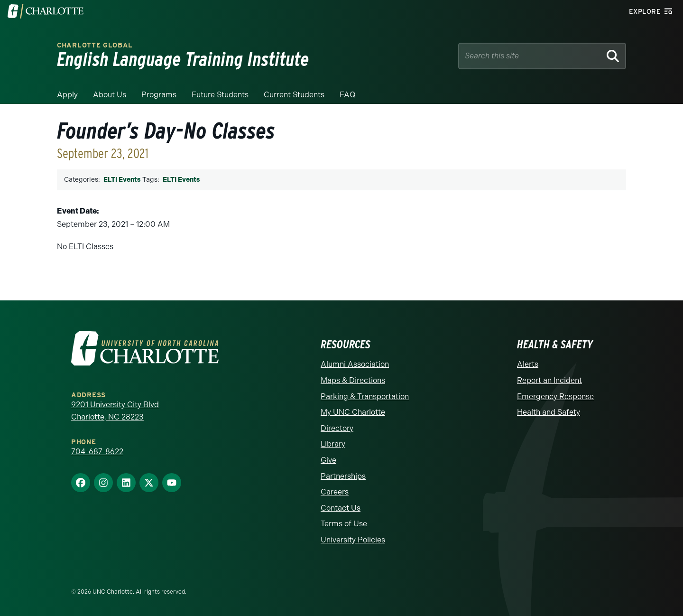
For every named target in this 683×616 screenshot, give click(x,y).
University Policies (353, 540)
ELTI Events (122, 180)
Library (333, 444)
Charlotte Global (95, 45)
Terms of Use (344, 524)
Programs (159, 95)
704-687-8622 (97, 452)
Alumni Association (355, 364)
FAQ (348, 95)
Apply (67, 95)
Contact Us (341, 508)
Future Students (220, 95)
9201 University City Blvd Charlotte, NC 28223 (115, 411)
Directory (337, 428)
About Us (110, 95)
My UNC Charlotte (353, 412)
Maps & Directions (353, 380)
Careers (335, 492)
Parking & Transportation (365, 397)
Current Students (294, 95)
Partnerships (343, 476)
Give (328, 460)
